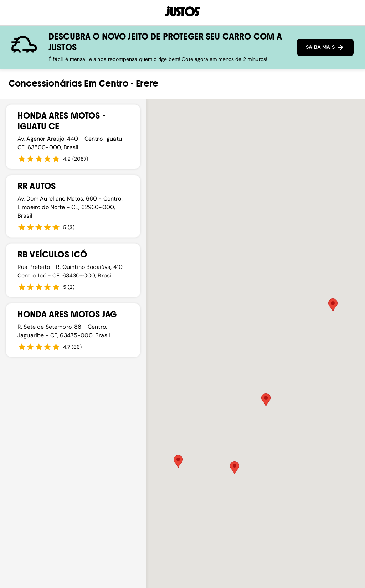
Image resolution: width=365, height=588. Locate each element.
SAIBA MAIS (325, 47)
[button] (178, 461)
